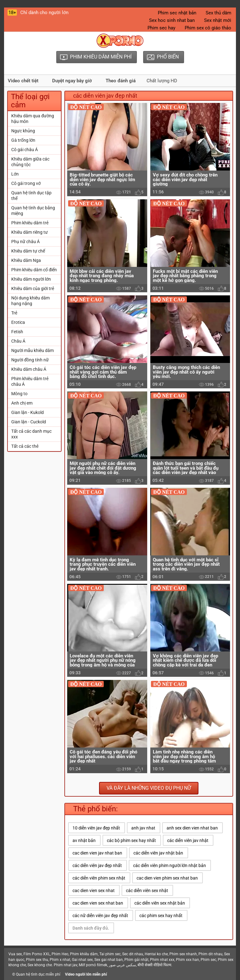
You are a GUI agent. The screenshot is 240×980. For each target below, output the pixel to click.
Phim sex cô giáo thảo (208, 28)
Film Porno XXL (37, 954)
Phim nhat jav (65, 965)
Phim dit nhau (210, 954)
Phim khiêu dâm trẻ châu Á (30, 381)
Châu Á (18, 341)
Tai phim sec (110, 954)
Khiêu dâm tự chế (28, 251)
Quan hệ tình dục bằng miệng (33, 211)
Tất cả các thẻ (25, 446)
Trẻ (14, 313)
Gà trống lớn (23, 140)
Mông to (19, 394)
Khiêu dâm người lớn (31, 279)
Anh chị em (22, 403)
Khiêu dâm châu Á (29, 369)
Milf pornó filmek (93, 965)
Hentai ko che (156, 954)
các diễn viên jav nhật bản (158, 853)
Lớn (15, 174)
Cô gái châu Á (25, 150)
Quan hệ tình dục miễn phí (38, 974)
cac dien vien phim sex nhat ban (167, 878)
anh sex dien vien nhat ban (192, 828)
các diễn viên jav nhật (188, 840)
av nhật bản (84, 840)
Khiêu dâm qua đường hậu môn (33, 119)
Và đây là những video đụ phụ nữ (149, 788)
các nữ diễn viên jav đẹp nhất (100, 916)
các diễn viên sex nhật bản (160, 903)
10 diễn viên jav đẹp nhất (96, 828)
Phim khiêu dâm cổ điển (34, 270)
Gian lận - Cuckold (29, 422)
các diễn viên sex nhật (147, 891)
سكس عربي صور (122, 965)
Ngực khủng (23, 131)
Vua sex (15, 954)
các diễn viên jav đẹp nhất (97, 865)
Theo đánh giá (121, 81)
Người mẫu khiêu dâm (32, 350)
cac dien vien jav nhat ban (97, 853)
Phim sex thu (37, 960)
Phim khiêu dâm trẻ (30, 223)
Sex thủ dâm (218, 13)
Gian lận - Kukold (27, 412)
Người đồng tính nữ (30, 360)
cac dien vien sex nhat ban (98, 903)
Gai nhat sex (82, 960)
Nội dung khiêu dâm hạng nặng (30, 301)
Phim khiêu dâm (84, 954)
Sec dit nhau (133, 954)
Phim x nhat (60, 960)
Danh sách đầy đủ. (91, 928)
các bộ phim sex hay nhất (131, 840)
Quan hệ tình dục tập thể (31, 196)
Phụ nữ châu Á (25, 242)
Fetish (17, 332)
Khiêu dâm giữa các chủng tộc (30, 162)
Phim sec (208, 960)
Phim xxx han (187, 960)
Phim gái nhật (136, 960)
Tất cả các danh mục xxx (31, 434)
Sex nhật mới (218, 20)
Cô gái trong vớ (26, 183)
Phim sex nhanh (183, 954)
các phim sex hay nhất (161, 916)
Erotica (18, 322)
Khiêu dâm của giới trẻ (33, 288)
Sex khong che (40, 965)
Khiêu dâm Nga (26, 260)
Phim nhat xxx (162, 960)
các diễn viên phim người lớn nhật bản (170, 865)
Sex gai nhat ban (109, 960)
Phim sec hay (161, 28)
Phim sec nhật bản (177, 13)
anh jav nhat (143, 828)
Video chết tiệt (23, 81)
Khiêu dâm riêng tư (30, 232)
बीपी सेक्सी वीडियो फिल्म (154, 965)
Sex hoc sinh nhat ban (172, 20)
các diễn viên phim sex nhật (99, 878)
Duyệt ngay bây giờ (72, 81)
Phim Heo (60, 954)
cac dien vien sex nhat (94, 891)
